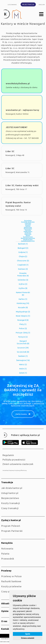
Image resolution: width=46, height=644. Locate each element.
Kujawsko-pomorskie (28, 222)
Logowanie (12, 5)
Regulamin (8, 455)
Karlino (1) (23, 299)
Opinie (5, 611)
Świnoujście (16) (23, 360)
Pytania (5, 554)
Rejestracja (28, 4)
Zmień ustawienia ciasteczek (18, 464)
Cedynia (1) (23, 252)
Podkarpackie (28, 231)
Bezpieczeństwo (10, 498)
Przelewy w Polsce (11, 576)
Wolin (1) (23, 369)
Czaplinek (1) (23, 265)
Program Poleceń (11, 526)
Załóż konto (21, 414)
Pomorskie (28, 234)
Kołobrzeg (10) (23, 303)
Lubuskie (28, 225)
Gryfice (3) (23, 284)
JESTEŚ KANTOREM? (17, 127)
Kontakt (6, 629)
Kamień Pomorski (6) (23, 294)
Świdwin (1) (23, 356)
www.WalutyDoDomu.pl (18, 84)
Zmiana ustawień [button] (28, 638)
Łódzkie (28, 226)
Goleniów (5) (23, 280)
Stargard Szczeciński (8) (23, 342)
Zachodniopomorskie (28, 241)
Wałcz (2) (23, 364)
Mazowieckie (28, 229)
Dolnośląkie (28, 220)
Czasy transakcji (10, 508)
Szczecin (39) (23, 348)
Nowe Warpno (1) (23, 316)
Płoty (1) (23, 324)
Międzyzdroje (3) (23, 312)
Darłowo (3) (23, 269)
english (42, 5)
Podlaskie (28, 233)
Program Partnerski (12, 531)
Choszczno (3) (23, 261)
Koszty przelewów (11, 586)
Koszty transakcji (11, 503)
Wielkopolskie (28, 239)
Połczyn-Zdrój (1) (23, 333)
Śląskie (28, 235)
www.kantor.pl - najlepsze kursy (23, 110)
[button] (41, 14)
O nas (4, 621)
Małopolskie (28, 227)
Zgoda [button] (28, 634)
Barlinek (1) (23, 244)
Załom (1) (23, 373)
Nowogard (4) (23, 320)
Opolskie (28, 230)
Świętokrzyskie (28, 237)
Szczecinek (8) (23, 352)
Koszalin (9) (23, 308)
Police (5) (23, 328)
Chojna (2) (23, 256)
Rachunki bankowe (11, 581)
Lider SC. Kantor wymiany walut (22, 185)
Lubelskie (28, 223)
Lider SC (10, 151)
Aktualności (8, 603)
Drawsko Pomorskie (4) (23, 274)
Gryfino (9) (23, 288)
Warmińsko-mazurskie (28, 238)
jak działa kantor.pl (12, 488)
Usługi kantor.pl (10, 493)
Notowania (7, 549)
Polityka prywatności (14, 460)
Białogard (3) (23, 248)
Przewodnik (8, 559)
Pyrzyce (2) (23, 337)
